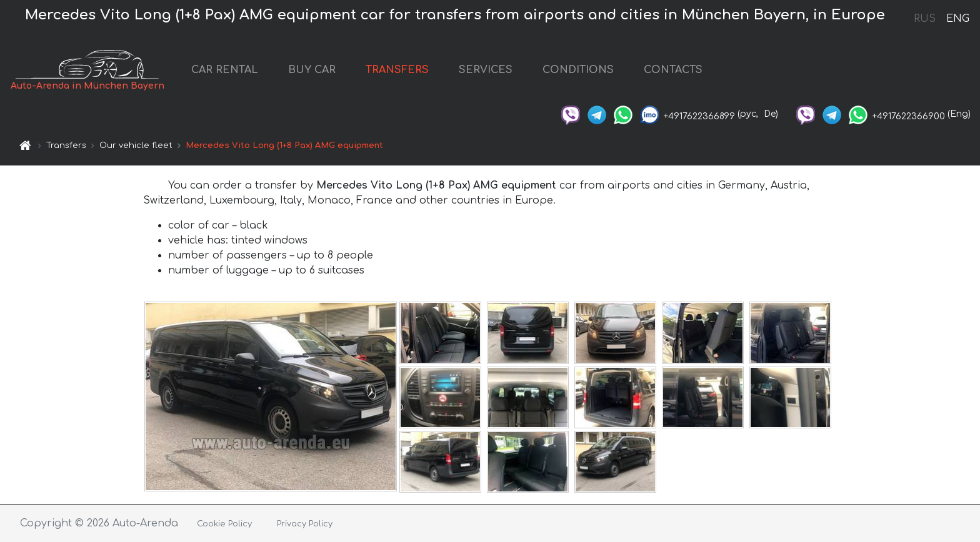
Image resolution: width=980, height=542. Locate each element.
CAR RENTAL (225, 70)
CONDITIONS (578, 70)
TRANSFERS (397, 70)
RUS (925, 19)
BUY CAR (312, 70)
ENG (957, 19)
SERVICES (486, 70)
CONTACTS (673, 70)
